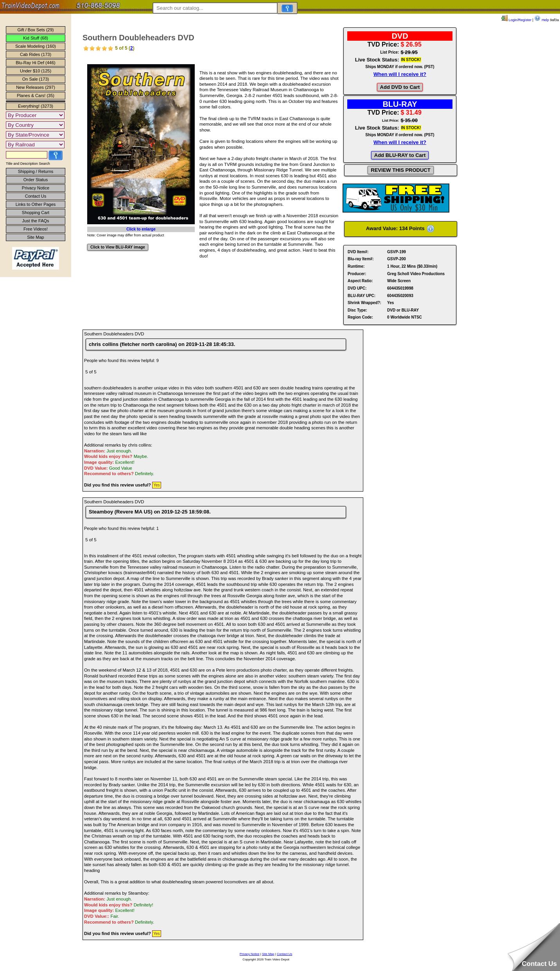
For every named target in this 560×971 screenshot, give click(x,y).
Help (541, 20)
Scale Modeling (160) (36, 46)
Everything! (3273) (36, 106)
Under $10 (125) (36, 71)
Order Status (36, 180)
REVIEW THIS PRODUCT (400, 170)
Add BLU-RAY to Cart (400, 155)
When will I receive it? (400, 74)
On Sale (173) (36, 79)
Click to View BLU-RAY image (118, 247)
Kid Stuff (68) (36, 38)
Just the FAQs (35, 221)
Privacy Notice (36, 188)
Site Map (35, 237)
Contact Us (36, 196)
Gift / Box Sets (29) (36, 30)
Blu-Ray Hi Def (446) (35, 63)
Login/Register (516, 20)
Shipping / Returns (36, 171)
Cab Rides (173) (36, 54)
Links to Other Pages (36, 204)
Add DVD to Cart (400, 87)
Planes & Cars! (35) (36, 95)
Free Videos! (36, 229)
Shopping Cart (36, 213)
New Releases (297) (36, 87)
